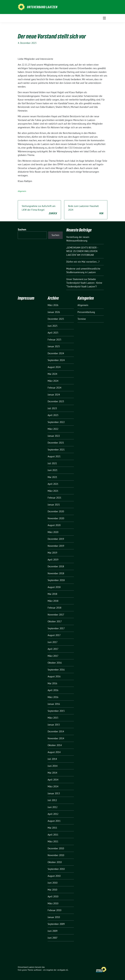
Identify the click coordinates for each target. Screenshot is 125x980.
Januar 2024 (54, 395)
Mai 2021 (52, 477)
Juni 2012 (53, 807)
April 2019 (53, 560)
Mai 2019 (52, 553)
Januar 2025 (54, 346)
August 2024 (54, 367)
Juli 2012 (52, 800)
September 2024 (56, 360)
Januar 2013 (54, 793)
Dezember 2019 (56, 539)
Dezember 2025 (56, 319)
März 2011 (53, 841)
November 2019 (56, 546)
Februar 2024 (54, 388)
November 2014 (56, 738)
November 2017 (56, 615)
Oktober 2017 (55, 621)
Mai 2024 (52, 374)
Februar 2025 (54, 340)
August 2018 (54, 587)
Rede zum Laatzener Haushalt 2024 (86, 210)
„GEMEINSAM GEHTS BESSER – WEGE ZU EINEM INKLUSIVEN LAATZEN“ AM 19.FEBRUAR (82, 251)
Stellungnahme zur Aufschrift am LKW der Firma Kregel (39, 210)
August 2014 (54, 752)
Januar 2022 (54, 436)
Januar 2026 (54, 312)
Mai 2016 (52, 683)
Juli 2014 (52, 759)
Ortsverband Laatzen (42, 7)
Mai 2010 (52, 890)
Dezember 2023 (56, 401)
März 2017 (53, 656)
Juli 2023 (52, 408)
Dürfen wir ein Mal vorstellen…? (83, 262)
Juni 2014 (53, 766)
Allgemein (22, 191)
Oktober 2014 (55, 745)
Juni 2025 (53, 326)
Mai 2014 (52, 773)
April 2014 (53, 780)
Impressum (26, 298)
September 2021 (56, 450)
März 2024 (53, 381)
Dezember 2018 (56, 566)
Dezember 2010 (56, 848)
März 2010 (53, 903)
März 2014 (53, 786)
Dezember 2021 (56, 443)
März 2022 (53, 429)
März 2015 (53, 718)
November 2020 (56, 518)
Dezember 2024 (56, 353)
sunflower (38, 970)
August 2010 (54, 876)
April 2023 (53, 415)
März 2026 (53, 305)
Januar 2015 (54, 725)
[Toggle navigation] (104, 18)
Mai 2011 (52, 828)
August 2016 (54, 676)
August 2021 (54, 456)
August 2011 (54, 821)
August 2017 (54, 635)
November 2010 (56, 855)
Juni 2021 (53, 470)
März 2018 (53, 601)
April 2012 (53, 814)
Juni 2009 (53, 931)
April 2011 (53, 835)
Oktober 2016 (55, 663)
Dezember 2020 (56, 511)
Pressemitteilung (86, 312)
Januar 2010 (54, 917)
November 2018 (56, 573)
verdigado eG (63, 970)
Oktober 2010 (55, 862)
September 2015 (56, 711)
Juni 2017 (53, 642)
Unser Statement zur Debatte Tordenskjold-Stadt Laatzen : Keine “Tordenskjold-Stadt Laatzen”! (84, 283)
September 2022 (56, 422)
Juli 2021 (52, 463)
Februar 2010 (54, 910)
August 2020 (54, 525)
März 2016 (53, 697)
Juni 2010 (53, 883)
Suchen (22, 229)
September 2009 (56, 924)
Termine (82, 319)
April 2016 (53, 690)
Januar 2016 (54, 704)
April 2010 (53, 896)
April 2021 (53, 484)
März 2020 (53, 532)
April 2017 (53, 649)
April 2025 (53, 333)
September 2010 (56, 869)
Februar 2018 (54, 608)
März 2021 (53, 491)
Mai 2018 (52, 594)
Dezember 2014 (56, 731)
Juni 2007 (53, 938)
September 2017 (56, 628)
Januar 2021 (54, 505)
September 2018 (56, 580)
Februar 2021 (54, 498)
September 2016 (56, 670)
